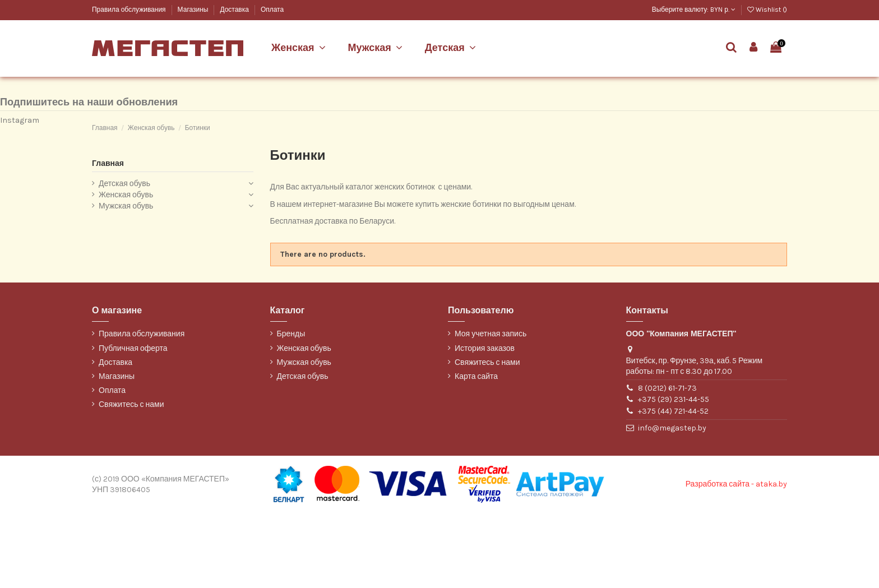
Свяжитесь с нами (131, 480)
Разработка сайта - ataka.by (736, 559)
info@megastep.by (672, 503)
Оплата (272, 10)
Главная (108, 238)
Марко (101, 90)
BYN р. (723, 10)
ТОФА (101, 109)
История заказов (485, 423)
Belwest (104, 71)
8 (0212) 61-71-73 (667, 463)
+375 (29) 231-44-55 (674, 474)
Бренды (291, 409)
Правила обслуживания (130, 10)
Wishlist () (767, 10)
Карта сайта (476, 451)
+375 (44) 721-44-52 (673, 486)
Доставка (235, 10)
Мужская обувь (126, 281)
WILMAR (105, 128)
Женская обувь (126, 269)
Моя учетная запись (491, 409)
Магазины (194, 10)
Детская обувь (124, 259)
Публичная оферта (133, 423)
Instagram (20, 195)
